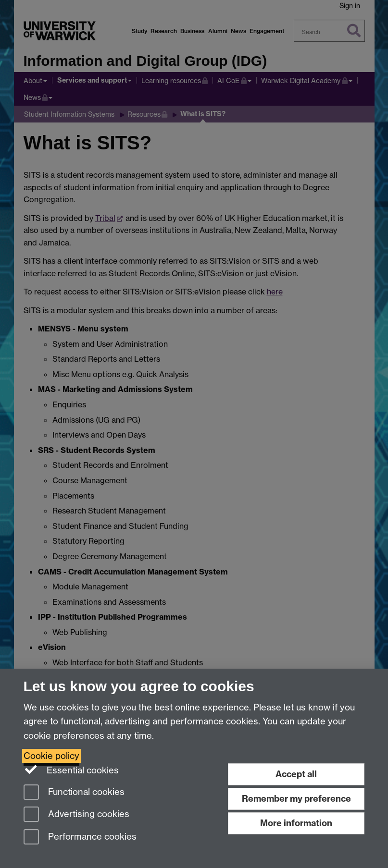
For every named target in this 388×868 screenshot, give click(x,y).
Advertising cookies (76, 815)
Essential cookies (71, 770)
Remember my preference (296, 799)
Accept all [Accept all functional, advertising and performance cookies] (296, 774)
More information (296, 823)
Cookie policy (51, 756)
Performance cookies (80, 837)
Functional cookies (74, 793)
